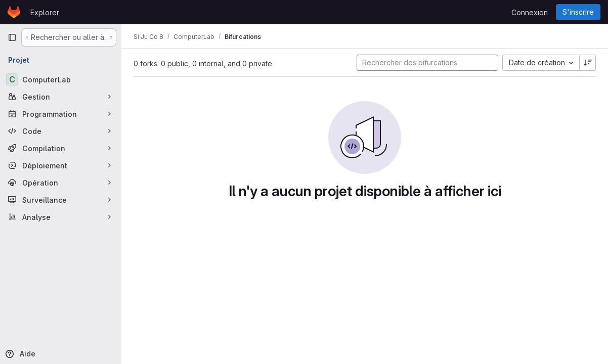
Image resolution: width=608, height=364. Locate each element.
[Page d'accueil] (14, 12)
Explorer (45, 12)
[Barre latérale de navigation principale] (12, 37)
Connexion (530, 12)
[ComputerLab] (61, 79)
